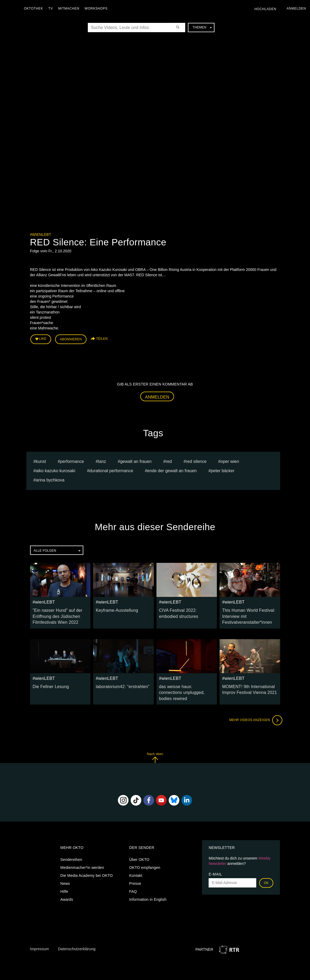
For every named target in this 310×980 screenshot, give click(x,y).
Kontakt (136, 864)
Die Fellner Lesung (49, 682)
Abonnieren (71, 338)
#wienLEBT (41, 234)
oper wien (230, 460)
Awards (67, 888)
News (65, 872)
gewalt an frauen (136, 460)
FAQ (133, 880)
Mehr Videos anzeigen (254, 709)
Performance (72, 460)
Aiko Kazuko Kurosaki (55, 469)
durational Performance (111, 469)
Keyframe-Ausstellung (115, 608)
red (169, 460)
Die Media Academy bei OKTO (87, 864)
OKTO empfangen (145, 856)
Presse (135, 872)
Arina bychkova (50, 478)
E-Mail (215, 863)
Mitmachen (70, 9)
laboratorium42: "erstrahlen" (120, 682)
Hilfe (64, 880)
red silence (196, 460)
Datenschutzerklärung (77, 938)
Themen (202, 27)
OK (266, 872)
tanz (102, 460)
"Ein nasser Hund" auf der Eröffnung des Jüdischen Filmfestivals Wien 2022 (55, 614)
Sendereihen (71, 848)
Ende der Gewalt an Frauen (172, 469)
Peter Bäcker (223, 469)
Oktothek (35, 9)
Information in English (148, 888)
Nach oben (155, 746)
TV (52, 9)
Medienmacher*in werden (82, 856)
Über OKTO (139, 848)
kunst (41, 460)
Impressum (40, 938)
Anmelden (157, 395)
